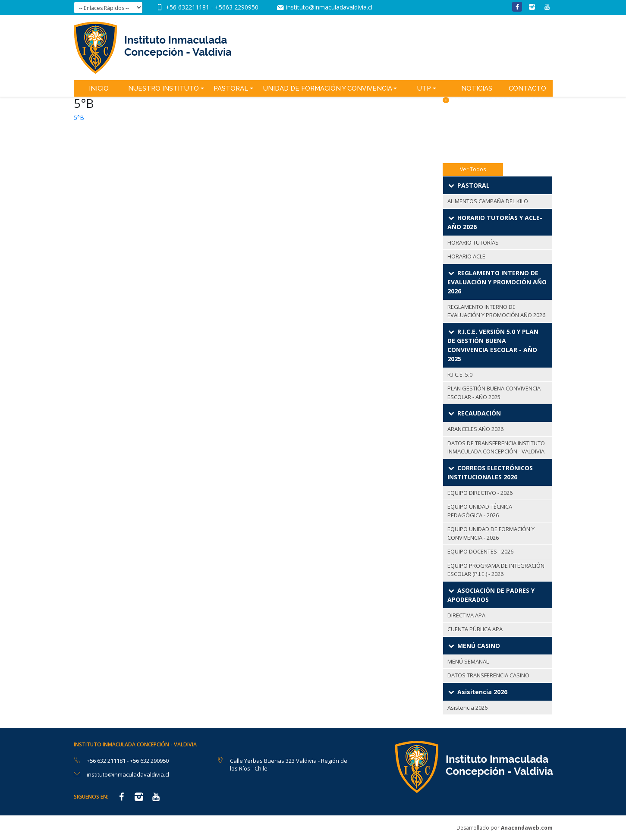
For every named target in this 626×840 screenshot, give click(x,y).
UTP (424, 88)
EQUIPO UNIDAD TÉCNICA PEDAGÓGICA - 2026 (480, 511)
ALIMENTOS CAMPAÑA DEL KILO (488, 201)
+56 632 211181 (107, 761)
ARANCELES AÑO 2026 (475, 429)
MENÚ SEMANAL (468, 661)
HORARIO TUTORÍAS (473, 242)
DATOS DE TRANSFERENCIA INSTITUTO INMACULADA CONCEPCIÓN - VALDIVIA (496, 447)
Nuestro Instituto (164, 88)
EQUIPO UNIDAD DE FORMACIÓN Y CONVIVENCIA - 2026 (491, 533)
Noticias (477, 88)
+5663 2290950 (237, 7)
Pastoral (231, 88)
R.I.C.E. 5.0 (460, 374)
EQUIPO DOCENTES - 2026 (480, 551)
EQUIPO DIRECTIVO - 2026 (480, 493)
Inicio (99, 88)
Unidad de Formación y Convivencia (328, 88)
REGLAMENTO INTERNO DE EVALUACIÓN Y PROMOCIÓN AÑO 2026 (496, 311)
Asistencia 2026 (467, 708)
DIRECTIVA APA (466, 615)
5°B (79, 118)
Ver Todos (473, 169)
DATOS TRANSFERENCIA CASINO (488, 675)
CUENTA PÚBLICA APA (475, 629)
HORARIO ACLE (466, 256)
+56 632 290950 (149, 761)
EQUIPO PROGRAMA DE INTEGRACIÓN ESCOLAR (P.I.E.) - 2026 (496, 570)
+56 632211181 (188, 7)
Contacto (527, 88)
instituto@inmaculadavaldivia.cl (329, 7)
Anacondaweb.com (527, 828)
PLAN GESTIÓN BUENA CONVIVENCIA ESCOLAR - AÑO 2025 (494, 393)
